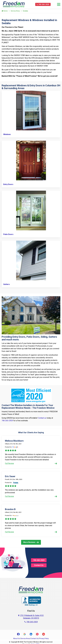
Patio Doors (8, 234)
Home (5, 11)
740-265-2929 (43, 4)
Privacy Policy (44, 638)
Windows (7, 134)
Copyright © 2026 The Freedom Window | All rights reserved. (32, 642)
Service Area (15, 11)
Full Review (31, 463)
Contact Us (39, 565)
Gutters (7, 284)
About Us (16, 638)
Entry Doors (8, 184)
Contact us (42, 418)
